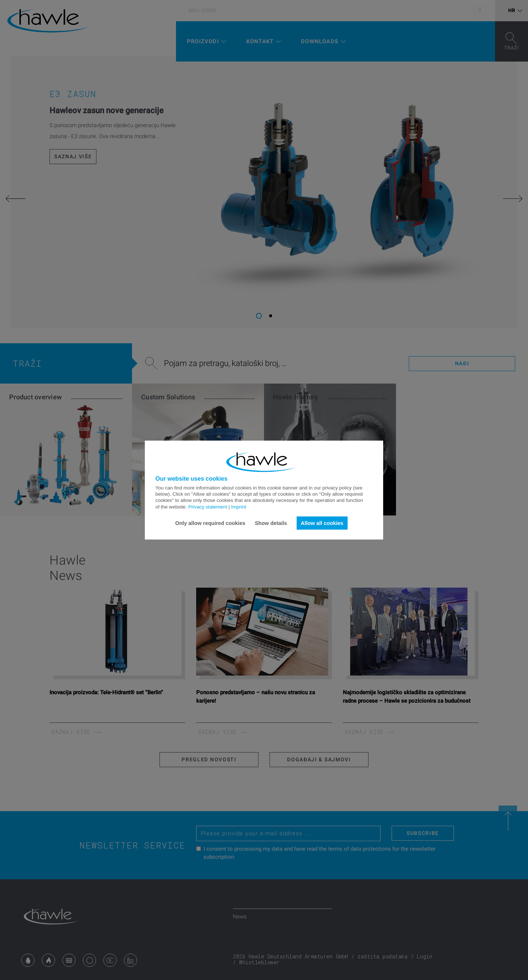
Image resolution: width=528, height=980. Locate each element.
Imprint (239, 506)
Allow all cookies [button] (322, 523)
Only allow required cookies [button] (210, 523)
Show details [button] (271, 523)
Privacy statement (208, 506)
